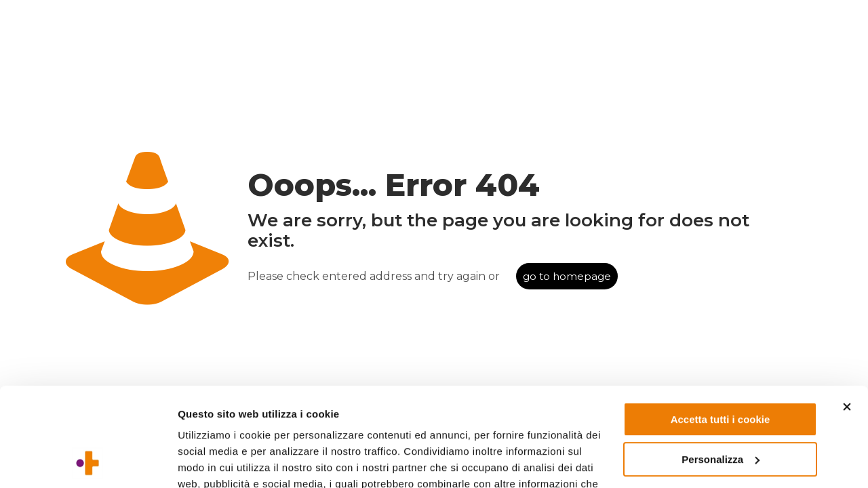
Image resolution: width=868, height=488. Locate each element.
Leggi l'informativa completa (251, 424)
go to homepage (567, 276)
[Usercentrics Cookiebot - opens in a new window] (88, 462)
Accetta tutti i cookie (721, 327)
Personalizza (721, 366)
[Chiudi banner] (847, 314)
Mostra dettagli (214, 461)
